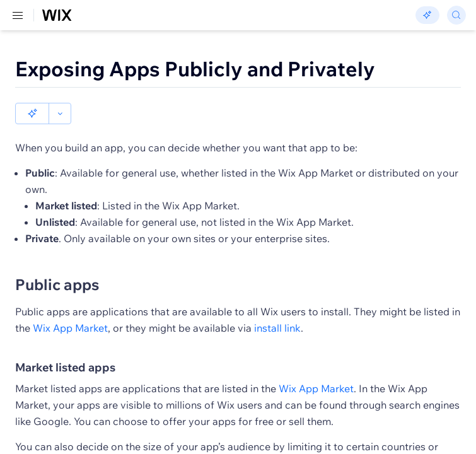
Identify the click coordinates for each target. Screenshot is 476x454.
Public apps (57, 263)
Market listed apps (65, 346)
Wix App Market (70, 306)
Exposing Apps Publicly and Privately (195, 69)
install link (277, 306)
